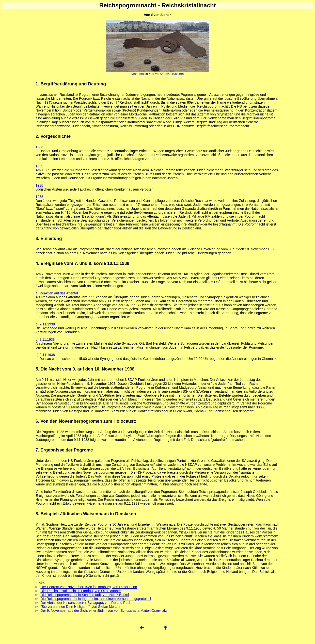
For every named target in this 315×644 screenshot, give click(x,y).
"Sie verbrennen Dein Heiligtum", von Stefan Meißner (79, 607)
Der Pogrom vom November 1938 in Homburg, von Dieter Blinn (86, 587)
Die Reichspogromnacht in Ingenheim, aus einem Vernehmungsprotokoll (93, 599)
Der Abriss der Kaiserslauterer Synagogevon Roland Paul (83, 603)
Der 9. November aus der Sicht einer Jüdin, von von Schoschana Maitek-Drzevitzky (102, 611)
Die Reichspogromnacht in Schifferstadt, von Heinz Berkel (82, 595)
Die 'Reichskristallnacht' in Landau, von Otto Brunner (78, 591)
